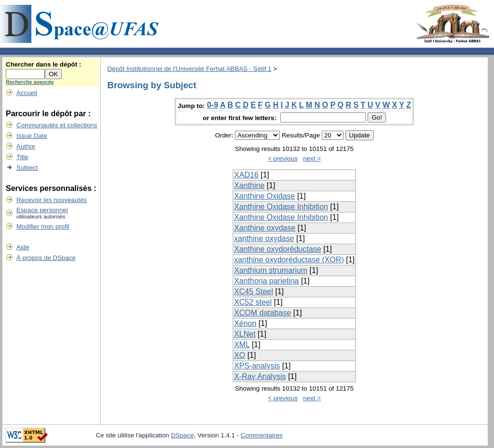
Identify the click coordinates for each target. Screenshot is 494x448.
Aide (23, 247)
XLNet (245, 334)
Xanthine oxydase (265, 228)
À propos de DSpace (46, 258)
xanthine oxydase (264, 238)
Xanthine (249, 185)
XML (242, 345)
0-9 (213, 105)
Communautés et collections (57, 125)
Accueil (27, 93)
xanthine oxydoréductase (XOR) (289, 260)
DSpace (182, 435)
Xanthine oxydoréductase (278, 249)
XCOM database (262, 313)
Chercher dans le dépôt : (43, 64)
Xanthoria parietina (266, 281)
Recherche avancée (30, 82)
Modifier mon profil (43, 226)
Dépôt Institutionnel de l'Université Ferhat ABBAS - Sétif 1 (189, 69)
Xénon (245, 323)
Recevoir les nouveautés (52, 200)
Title (22, 157)
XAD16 (246, 175)
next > (312, 158)
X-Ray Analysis (260, 376)
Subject (27, 168)
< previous (283, 158)
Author (26, 146)
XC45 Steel (254, 292)
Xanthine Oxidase (264, 196)
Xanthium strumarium (271, 270)
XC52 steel (253, 302)
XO (240, 355)
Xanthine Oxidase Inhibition (281, 207)
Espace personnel (42, 210)
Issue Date (32, 136)
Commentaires (262, 435)
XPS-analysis (257, 366)
